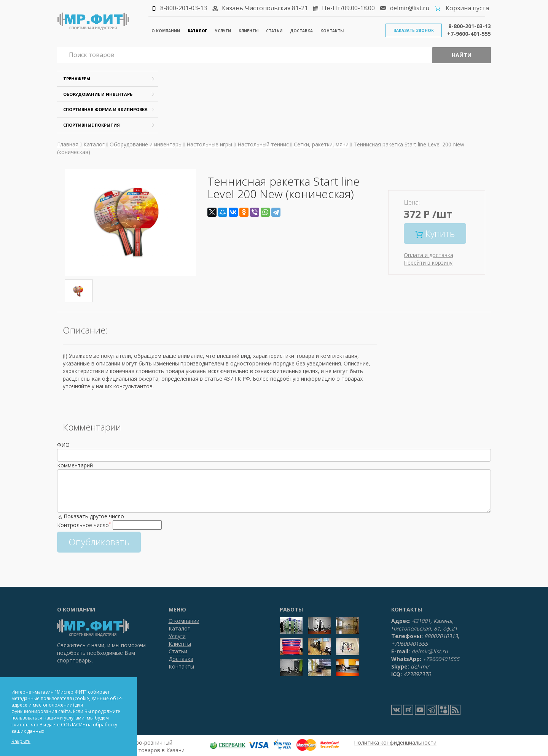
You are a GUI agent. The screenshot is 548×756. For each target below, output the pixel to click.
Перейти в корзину (428, 263)
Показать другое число (94, 516)
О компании (166, 31)
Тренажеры (77, 79)
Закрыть (21, 741)
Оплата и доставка (429, 255)
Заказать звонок (414, 30)
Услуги (223, 31)
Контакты (332, 31)
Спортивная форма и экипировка (105, 109)
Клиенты (249, 31)
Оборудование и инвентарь (98, 94)
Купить (435, 233)
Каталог (198, 31)
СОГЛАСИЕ (73, 725)
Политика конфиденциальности (395, 742)
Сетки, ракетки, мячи (321, 144)
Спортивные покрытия (92, 125)
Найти (462, 55)
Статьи (274, 31)
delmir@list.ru (410, 8)
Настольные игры (209, 144)
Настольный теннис (263, 144)
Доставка (301, 31)
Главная (68, 144)
